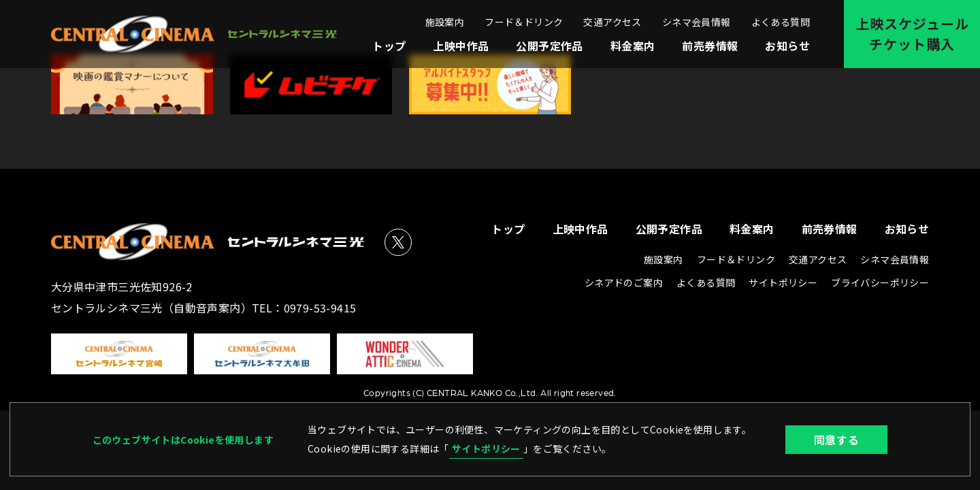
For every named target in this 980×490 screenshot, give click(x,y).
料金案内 (633, 46)
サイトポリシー (486, 448)
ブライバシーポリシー (880, 282)
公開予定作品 (549, 46)
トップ (389, 46)
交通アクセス (612, 22)
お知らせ (787, 46)
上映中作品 (461, 46)
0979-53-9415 (320, 308)
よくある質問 (781, 22)
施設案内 (445, 22)
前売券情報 (710, 46)
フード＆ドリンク (524, 22)
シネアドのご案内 (624, 282)
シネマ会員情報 (697, 22)
